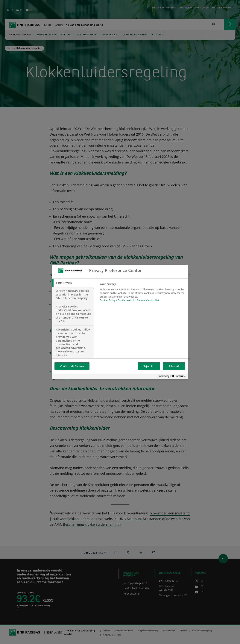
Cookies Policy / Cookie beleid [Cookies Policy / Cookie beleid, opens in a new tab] (116, 300)
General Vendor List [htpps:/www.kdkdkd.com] (148, 300)
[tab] (73, 283)
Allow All (174, 366)
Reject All (149, 366)
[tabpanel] (142, 293)
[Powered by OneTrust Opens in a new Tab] (172, 377)
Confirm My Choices (72, 366)
